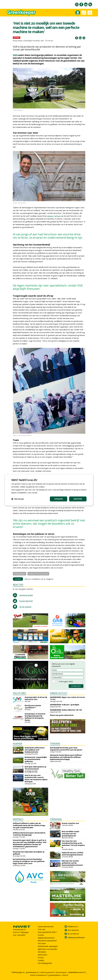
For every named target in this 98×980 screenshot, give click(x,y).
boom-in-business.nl (38, 975)
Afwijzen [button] (58, 499)
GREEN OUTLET (59, 693)
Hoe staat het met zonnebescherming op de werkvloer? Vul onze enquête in (73, 844)
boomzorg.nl (61, 972)
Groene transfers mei (70, 823)
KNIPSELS (18, 819)
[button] (18, 499)
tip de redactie (25, 607)
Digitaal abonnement (46, 938)
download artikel (26, 595)
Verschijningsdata (45, 963)
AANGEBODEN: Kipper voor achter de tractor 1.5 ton (67, 698)
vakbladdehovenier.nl (76, 972)
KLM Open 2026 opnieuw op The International (35, 768)
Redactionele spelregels (48, 946)
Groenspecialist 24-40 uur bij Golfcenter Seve (36, 698)
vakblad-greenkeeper (76, 937)
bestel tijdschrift (26, 601)
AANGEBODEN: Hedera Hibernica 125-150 (66, 710)
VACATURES (19, 693)
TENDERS (55, 744)
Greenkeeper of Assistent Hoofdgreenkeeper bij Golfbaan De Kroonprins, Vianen (35, 717)
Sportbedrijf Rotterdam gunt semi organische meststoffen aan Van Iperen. (66, 749)
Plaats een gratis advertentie (62, 715)
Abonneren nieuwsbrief (47, 941)
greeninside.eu (54, 975)
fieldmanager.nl (18, 972)
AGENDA (18, 744)
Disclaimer (42, 952)
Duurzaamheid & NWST (47, 932)
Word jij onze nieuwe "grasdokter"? (33, 706)
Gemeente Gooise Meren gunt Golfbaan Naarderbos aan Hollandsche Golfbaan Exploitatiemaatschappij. (66, 757)
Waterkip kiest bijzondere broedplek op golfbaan (29, 853)
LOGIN (18, 579)
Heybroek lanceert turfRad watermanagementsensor (72, 854)
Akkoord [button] (78, 499)
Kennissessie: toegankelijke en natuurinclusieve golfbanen (36, 759)
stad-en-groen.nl (47, 972)
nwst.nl (65, 975)
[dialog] (49, 490)
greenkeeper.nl (32, 972)
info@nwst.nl (73, 926)
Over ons (42, 929)
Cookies (41, 960)
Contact (41, 935)
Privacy (41, 957)
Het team (42, 943)
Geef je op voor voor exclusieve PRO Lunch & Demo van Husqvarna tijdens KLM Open (36, 778)
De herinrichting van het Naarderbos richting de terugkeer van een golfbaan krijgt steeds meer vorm (29, 861)
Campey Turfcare (54, 216)
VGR (15, 55)
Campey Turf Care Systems (38, 574)
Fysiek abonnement (46, 926)
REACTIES (18, 585)
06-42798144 (73, 934)
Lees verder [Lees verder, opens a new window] (32, 493)
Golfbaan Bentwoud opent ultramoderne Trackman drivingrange (29, 834)
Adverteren (42, 955)
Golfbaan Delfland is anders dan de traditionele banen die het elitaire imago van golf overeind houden (29, 825)
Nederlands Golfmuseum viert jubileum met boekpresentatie (35, 750)
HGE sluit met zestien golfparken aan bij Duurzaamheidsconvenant (72, 863)
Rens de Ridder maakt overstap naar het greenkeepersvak (70, 834)
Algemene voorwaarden (48, 949)
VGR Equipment (20, 574)
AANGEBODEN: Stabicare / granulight (65, 705)
